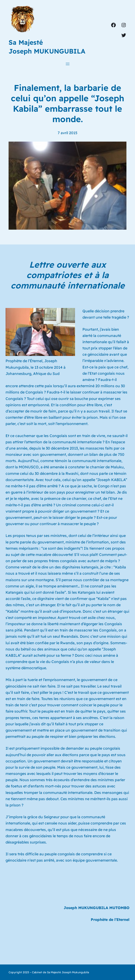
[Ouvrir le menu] (68, 64)
